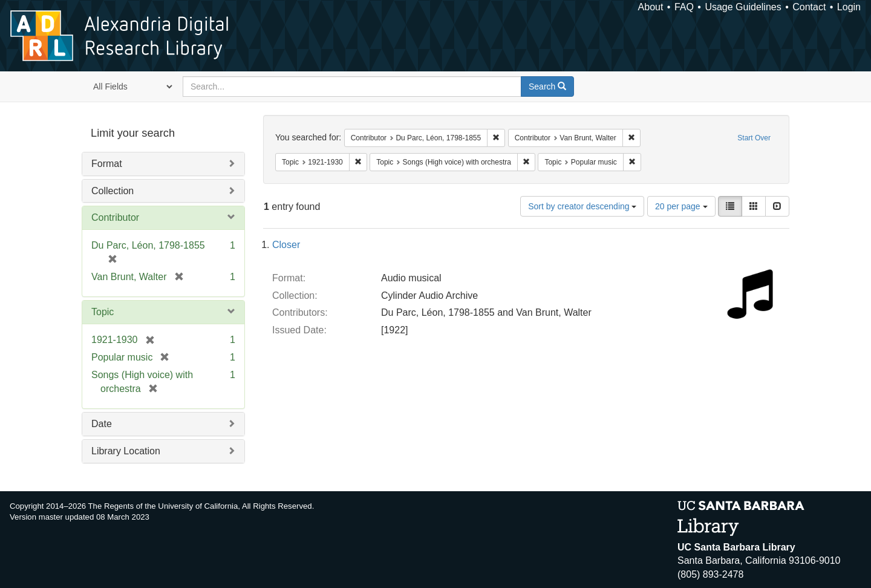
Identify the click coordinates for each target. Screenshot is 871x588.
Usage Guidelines (743, 7)
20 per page (681, 206)
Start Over (754, 138)
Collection (113, 191)
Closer (286, 245)
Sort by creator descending (582, 206)
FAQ (684, 7)
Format (107, 164)
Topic (103, 312)
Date (102, 424)
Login (849, 7)
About (651, 7)
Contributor (115, 217)
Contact (809, 7)
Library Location (126, 451)
